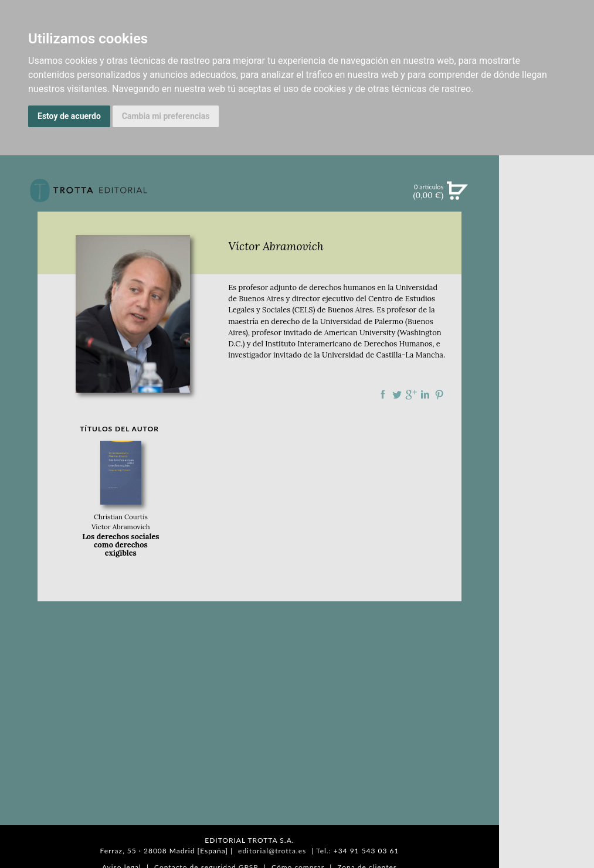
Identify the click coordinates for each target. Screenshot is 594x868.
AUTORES (547, 576)
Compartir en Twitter (397, 394)
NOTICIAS (546, 318)
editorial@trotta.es (272, 851)
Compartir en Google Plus (411, 394)
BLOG (546, 366)
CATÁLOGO (547, 269)
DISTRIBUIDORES (547, 605)
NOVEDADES (547, 245)
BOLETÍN (546, 342)
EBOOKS (547, 293)
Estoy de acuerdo (69, 116)
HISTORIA (547, 590)
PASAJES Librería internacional (547, 623)
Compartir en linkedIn (425, 394)
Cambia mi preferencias (166, 116)
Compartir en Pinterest (439, 394)
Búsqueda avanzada (546, 209)
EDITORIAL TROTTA (547, 508)
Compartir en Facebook (383, 394)
